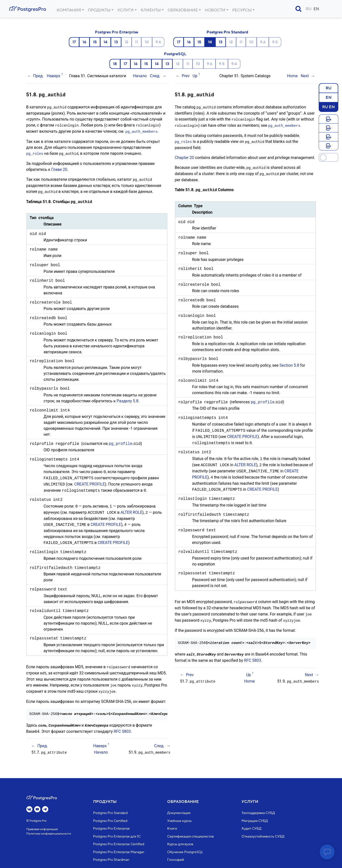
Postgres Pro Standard (227, 32)
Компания (69, 10)
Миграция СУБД (255, 821)
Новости (215, 10)
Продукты (99, 10)
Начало (140, 76)
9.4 (234, 64)
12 (126, 42)
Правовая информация (42, 829)
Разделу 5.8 (128, 399)
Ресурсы (242, 10)
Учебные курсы (179, 821)
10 (147, 42)
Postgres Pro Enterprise (117, 32)
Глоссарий (176, 860)
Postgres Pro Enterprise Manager (119, 852)
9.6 (158, 42)
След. (155, 76)
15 (95, 42)
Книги (172, 829)
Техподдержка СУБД (258, 813)
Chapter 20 (184, 156)
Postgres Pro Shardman (111, 860)
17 (74, 42)
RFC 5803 (122, 728)
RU (309, 9)
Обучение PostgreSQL (185, 852)
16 (84, 42)
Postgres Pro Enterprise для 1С (117, 837)
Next (305, 76)
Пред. (39, 76)
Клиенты (151, 10)
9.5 (275, 42)
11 (136, 42)
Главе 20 (59, 168)
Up (195, 76)
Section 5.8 (289, 363)
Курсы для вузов (180, 844)
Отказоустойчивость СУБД (263, 837)
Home (292, 76)
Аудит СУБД (251, 829)
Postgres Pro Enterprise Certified (119, 844)
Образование (183, 10)
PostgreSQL (175, 54)
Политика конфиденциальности (49, 834)
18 (115, 64)
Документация (179, 813)
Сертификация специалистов (190, 837)
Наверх (54, 76)
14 (105, 42)
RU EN (329, 107)
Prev (186, 76)
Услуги (126, 10)
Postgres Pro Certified (110, 821)
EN (316, 9)
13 (116, 42)
